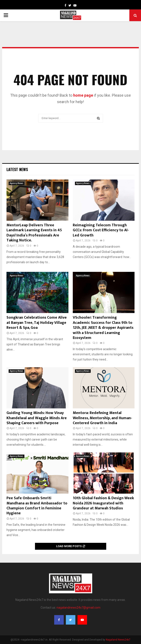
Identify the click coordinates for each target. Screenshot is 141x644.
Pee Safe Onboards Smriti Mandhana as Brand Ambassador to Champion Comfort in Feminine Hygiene (37, 506)
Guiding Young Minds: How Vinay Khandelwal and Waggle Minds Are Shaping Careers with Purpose (37, 418)
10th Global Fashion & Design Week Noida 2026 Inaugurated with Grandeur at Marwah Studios (103, 503)
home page (83, 95)
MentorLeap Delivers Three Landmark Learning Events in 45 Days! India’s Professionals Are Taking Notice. (34, 233)
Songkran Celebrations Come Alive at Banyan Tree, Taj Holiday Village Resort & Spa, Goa (37, 323)
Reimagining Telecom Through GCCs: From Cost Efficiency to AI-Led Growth (101, 230)
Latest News (17, 169)
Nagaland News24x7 (118, 640)
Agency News (17, 183)
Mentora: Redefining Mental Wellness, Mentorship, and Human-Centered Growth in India (102, 418)
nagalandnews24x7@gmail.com (78, 608)
